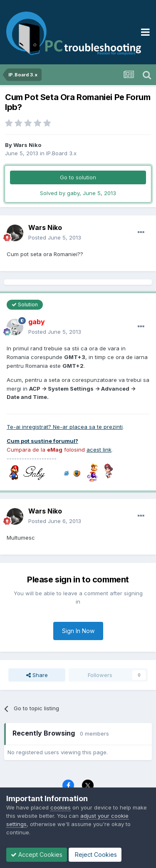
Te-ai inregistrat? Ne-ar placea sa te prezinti (65, 427)
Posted (55, 237)
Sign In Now (78, 631)
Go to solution (78, 177)
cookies (61, 807)
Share (37, 675)
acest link (99, 450)
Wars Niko (27, 145)
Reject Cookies (95, 855)
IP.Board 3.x (61, 153)
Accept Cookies (37, 855)
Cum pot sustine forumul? (42, 441)
